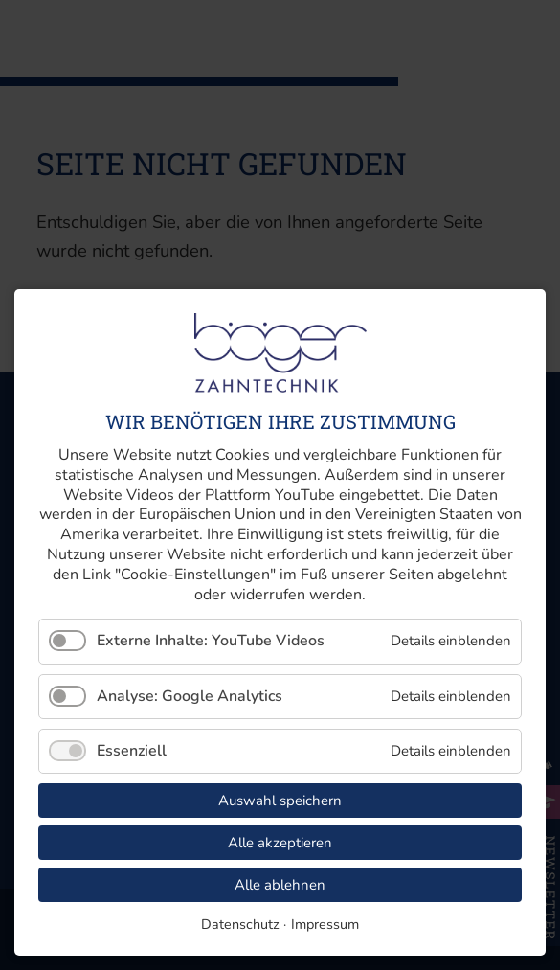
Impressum (325, 924)
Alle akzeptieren (280, 843)
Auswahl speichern (280, 801)
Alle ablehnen (280, 885)
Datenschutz (240, 924)
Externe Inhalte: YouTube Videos (211, 641)
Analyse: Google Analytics (190, 696)
